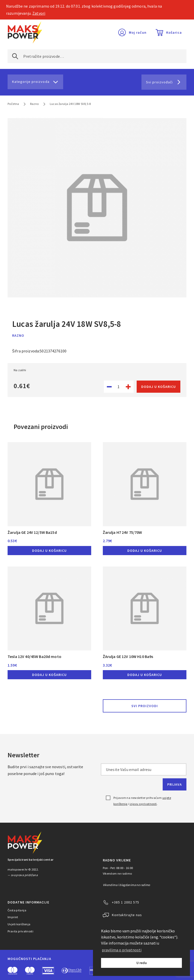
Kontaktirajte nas (127, 915)
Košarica (174, 32)
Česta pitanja (17, 910)
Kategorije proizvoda (31, 82)
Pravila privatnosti (20, 931)
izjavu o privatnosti (143, 804)
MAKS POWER (25, 32)
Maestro (30, 971)
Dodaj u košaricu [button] (49, 551)
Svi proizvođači (159, 82)
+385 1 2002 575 (126, 902)
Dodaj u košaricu (159, 387)
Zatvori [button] (39, 13)
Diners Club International (72, 970)
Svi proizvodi (145, 706)
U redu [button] (142, 963)
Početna (13, 104)
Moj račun (138, 32)
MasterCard (13, 971)
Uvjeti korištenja (19, 924)
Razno (34, 104)
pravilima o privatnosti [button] (122, 950)
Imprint (13, 917)
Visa (48, 971)
